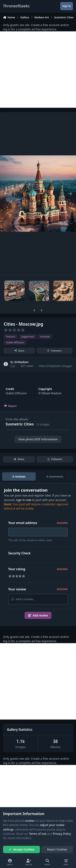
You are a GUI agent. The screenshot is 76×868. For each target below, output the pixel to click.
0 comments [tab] (55, 476)
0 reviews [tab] (19, 476)
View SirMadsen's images (55, 366)
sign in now (24, 500)
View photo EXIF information (38, 439)
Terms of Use (38, 834)
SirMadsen (22, 362)
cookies (29, 821)
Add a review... (23, 600)
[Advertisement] (38, 70)
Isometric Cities (20, 424)
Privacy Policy (62, 834)
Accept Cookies (21, 849)
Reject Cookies (57, 849)
